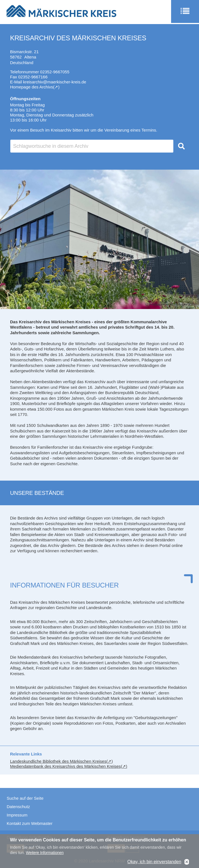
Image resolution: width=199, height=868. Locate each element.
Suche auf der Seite (25, 798)
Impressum (17, 815)
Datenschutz (18, 807)
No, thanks (187, 862)
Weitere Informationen (45, 853)
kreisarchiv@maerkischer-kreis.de (55, 82)
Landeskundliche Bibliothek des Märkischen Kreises (58, 761)
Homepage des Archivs (32, 87)
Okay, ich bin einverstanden (154, 862)
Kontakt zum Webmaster (30, 823)
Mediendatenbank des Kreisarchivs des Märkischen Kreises (65, 766)
